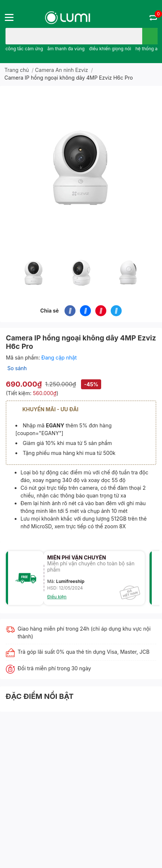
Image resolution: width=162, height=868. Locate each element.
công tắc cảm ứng (24, 49)
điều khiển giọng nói (110, 49)
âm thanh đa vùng (66, 49)
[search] (150, 36)
